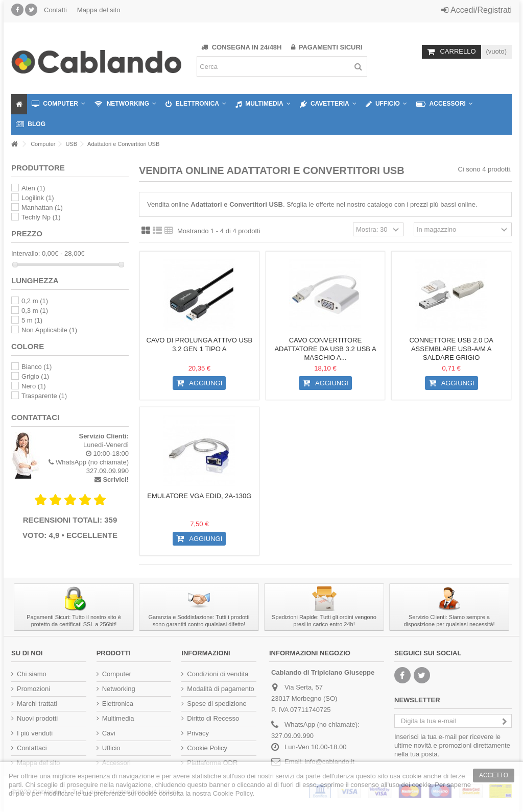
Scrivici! (116, 479)
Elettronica (118, 704)
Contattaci (32, 748)
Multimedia (118, 718)
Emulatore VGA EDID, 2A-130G (199, 496)
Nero (34, 386)
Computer (117, 674)
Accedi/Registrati (477, 10)
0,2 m (35, 301)
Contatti (55, 10)
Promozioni (33, 689)
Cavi (109, 733)
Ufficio (111, 748)
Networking (119, 689)
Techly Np (41, 217)
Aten (33, 188)
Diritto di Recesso (213, 718)
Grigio (35, 376)
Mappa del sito (99, 10)
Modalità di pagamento (221, 689)
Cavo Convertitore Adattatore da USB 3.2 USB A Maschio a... (325, 349)
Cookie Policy (207, 748)
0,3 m (35, 311)
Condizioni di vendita (218, 674)
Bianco (37, 367)
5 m (32, 320)
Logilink (38, 198)
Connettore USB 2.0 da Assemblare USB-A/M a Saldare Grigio (451, 349)
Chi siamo (32, 674)
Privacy (198, 733)
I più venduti (35, 733)
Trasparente (44, 396)
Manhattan (42, 207)
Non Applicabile (49, 330)
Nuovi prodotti (37, 718)
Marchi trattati (37, 704)
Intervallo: (26, 253)
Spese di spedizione (217, 704)
